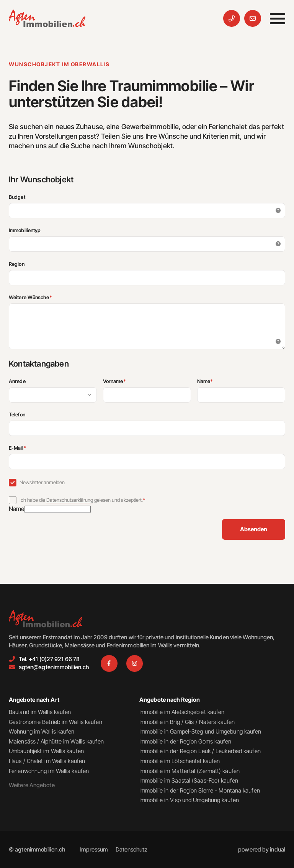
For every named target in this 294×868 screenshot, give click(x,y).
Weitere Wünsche (42, 297)
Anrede (17, 381)
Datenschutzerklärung (70, 500)
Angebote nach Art (34, 700)
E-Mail (29, 448)
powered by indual (262, 849)
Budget (17, 197)
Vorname (126, 381)
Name (217, 381)
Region (17, 264)
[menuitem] (94, 849)
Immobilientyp (25, 230)
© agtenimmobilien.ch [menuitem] (37, 849)
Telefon (17, 414)
